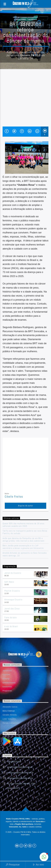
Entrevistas (7, 687)
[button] (44, 857)
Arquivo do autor (26, 506)
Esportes (6, 675)
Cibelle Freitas (14, 497)
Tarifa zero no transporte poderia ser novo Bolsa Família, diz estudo (25, 532)
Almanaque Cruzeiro (13, 600)
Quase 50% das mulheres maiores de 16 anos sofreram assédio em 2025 (23, 525)
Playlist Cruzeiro (12, 591)
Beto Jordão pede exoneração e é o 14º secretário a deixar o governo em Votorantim (23, 547)
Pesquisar (13, 865)
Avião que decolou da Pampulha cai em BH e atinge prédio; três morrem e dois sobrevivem (23, 540)
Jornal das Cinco (12, 609)
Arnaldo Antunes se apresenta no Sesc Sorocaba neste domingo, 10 (25, 554)
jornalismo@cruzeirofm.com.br (20, 778)
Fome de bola (10, 617)
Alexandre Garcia (10, 707)
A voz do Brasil (11, 626)
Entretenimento (9, 683)
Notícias (33, 20)
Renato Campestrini (11, 723)
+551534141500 (14, 762)
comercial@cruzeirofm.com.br (20, 767)
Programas (7, 691)
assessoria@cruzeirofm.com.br (20, 773)
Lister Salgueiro (9, 719)
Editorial (6, 679)
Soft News (9, 582)
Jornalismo (20, 20)
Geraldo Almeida (10, 715)
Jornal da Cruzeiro (13, 573)
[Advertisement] (26, 100)
